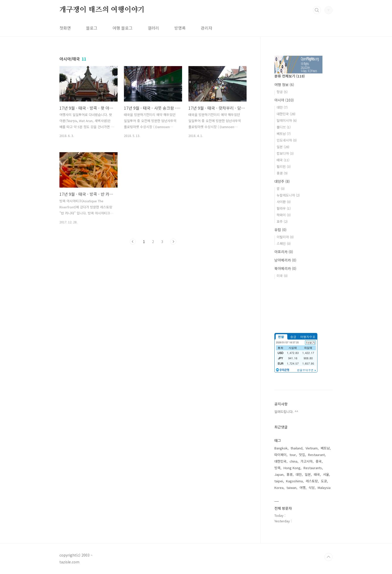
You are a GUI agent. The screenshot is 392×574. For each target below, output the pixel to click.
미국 (282, 276)
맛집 (302, 455)
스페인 (284, 243)
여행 (302, 488)
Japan (279, 474)
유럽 (280, 230)
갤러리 (153, 28)
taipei (279, 481)
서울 (326, 474)
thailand (297, 448)
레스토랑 (312, 481)
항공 (282, 92)
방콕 (277, 468)
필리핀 (284, 166)
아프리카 (284, 252)
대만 (282, 107)
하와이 (284, 215)
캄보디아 (285, 153)
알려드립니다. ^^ (286, 412)
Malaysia (324, 488)
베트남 (284, 134)
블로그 (92, 28)
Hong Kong (292, 468)
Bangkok (281, 448)
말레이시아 (287, 120)
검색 (317, 10)
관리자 (206, 28)
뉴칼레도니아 (288, 195)
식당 (312, 488)
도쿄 (324, 481)
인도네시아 (287, 140)
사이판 (284, 202)
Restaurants (313, 468)
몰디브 (284, 127)
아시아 (284, 100)
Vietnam (312, 448)
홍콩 (282, 173)
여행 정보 (284, 85)
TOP (329, 557)
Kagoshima (294, 481)
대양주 (282, 181)
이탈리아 (285, 237)
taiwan (291, 488)
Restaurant (316, 455)
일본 (283, 147)
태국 (283, 160)
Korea (279, 488)
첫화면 (65, 28)
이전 (133, 242)
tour (293, 455)
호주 (282, 221)
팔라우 (284, 208)
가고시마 (307, 461)
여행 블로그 (123, 28)
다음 (173, 242)
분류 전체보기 (290, 76)
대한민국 (286, 114)
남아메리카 (285, 260)
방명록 (180, 28)
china (293, 461)
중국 (319, 461)
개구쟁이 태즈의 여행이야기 (102, 10)
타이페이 (280, 455)
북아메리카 (285, 268)
